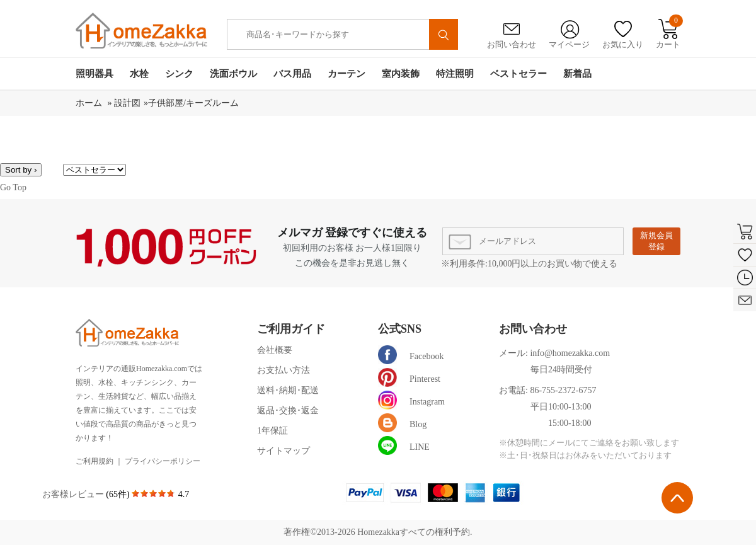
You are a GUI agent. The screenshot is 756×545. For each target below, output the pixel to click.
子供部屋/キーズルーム (193, 103)
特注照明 (455, 74)
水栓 (139, 74)
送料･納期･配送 (288, 390)
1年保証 (272, 431)
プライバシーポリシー (163, 461)
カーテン (346, 74)
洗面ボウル (233, 74)
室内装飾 (401, 74)
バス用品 (292, 74)
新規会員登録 (656, 241)
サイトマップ (283, 451)
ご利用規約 (94, 461)
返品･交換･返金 (288, 410)
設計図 (127, 103)
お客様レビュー (74, 494)
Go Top (13, 187)
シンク (179, 74)
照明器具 (94, 74)
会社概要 (275, 350)
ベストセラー (518, 74)
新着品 (577, 74)
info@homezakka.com (570, 353)
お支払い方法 (283, 370)
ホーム (90, 103)
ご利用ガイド (291, 329)
